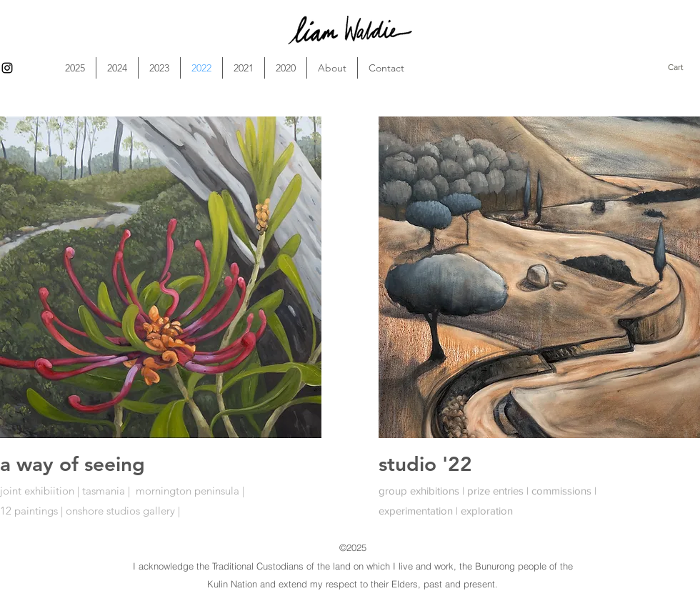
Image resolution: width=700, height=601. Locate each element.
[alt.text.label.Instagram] (7, 68)
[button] (684, 67)
